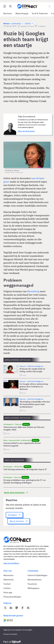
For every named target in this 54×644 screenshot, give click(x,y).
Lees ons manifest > (11, 563)
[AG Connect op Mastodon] (17, 608)
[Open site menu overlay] (5, 6)
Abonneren (8, 575)
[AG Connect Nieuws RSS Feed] (28, 608)
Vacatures (32, 584)
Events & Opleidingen (38, 575)
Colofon (7, 588)
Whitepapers (34, 588)
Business (8, 13)
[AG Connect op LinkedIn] (11, 608)
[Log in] (49, 6)
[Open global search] (10, 6)
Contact (7, 584)
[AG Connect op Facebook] (22, 608)
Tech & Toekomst (40, 13)
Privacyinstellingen (12, 597)
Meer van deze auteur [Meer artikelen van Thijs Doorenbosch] (26, 131)
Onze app (8, 592)
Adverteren (9, 580)
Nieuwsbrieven (35, 580)
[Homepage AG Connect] (27, 6)
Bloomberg (33, 291)
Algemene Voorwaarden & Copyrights (18, 630)
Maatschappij (22, 13)
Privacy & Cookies (10, 634)
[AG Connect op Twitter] (5, 608)
